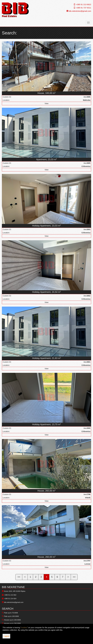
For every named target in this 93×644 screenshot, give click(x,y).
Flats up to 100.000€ (11, 616)
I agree (6, 636)
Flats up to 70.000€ (11, 613)
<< (19, 577)
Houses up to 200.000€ (12, 623)
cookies (24, 628)
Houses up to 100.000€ (12, 620)
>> (74, 577)
